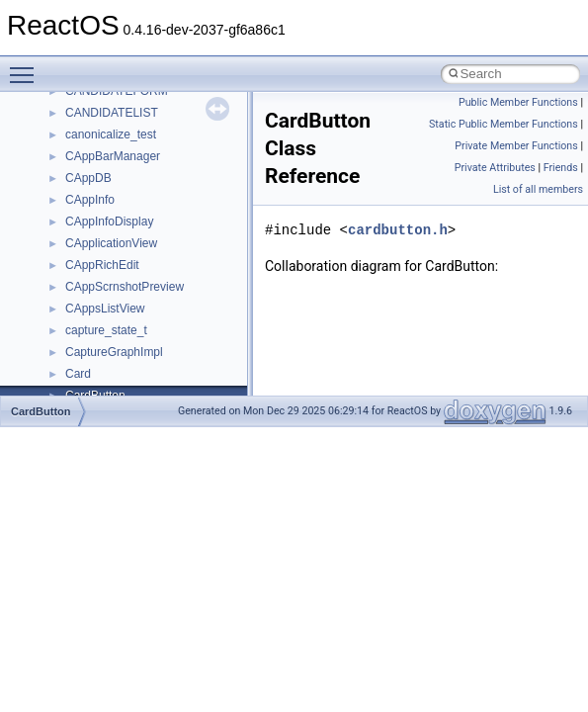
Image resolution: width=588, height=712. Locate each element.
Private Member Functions (516, 146)
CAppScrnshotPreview (125, 287)
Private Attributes (495, 168)
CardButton (41, 411)
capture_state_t (106, 330)
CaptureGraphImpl (114, 352)
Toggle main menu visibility (27, 66)
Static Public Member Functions (504, 124)
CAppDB (88, 178)
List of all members (538, 189)
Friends (561, 168)
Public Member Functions (518, 102)
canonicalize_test (111, 134)
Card (78, 374)
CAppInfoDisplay (109, 222)
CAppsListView (105, 309)
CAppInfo (90, 200)
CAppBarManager (113, 156)
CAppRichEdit (102, 265)
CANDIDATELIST (112, 113)
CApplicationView (111, 243)
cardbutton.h (398, 230)
